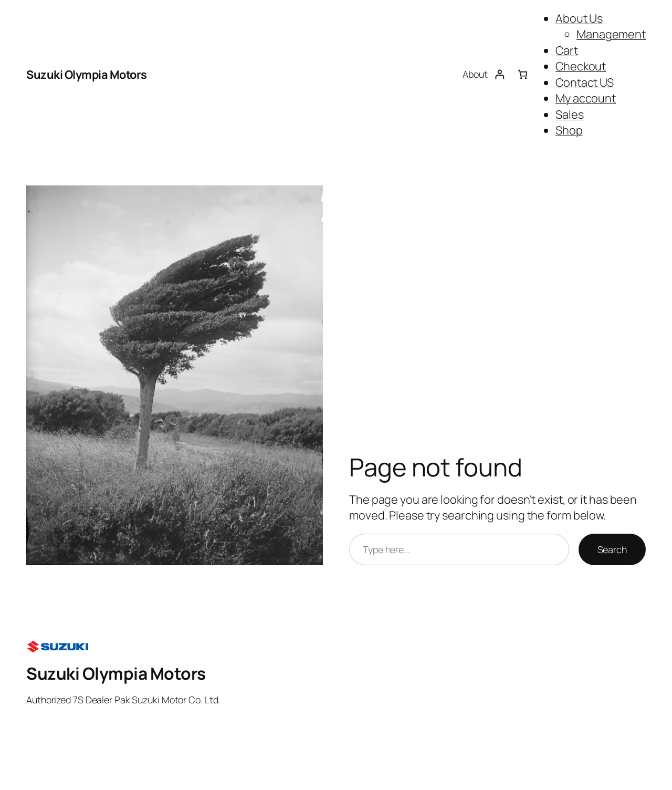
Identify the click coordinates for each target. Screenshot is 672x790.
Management (611, 34)
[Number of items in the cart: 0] (523, 75)
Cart (567, 50)
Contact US (585, 82)
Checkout (581, 66)
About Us (579, 18)
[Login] (500, 75)
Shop (569, 130)
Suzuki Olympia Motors (87, 75)
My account (586, 98)
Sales (570, 115)
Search (612, 549)
